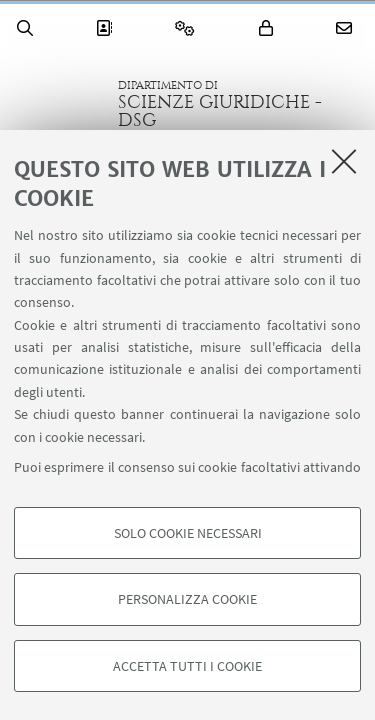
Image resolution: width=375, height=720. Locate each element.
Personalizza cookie (187, 599)
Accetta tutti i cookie (187, 666)
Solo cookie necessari (188, 533)
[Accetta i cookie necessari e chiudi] (344, 161)
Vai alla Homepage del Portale (59, 104)
